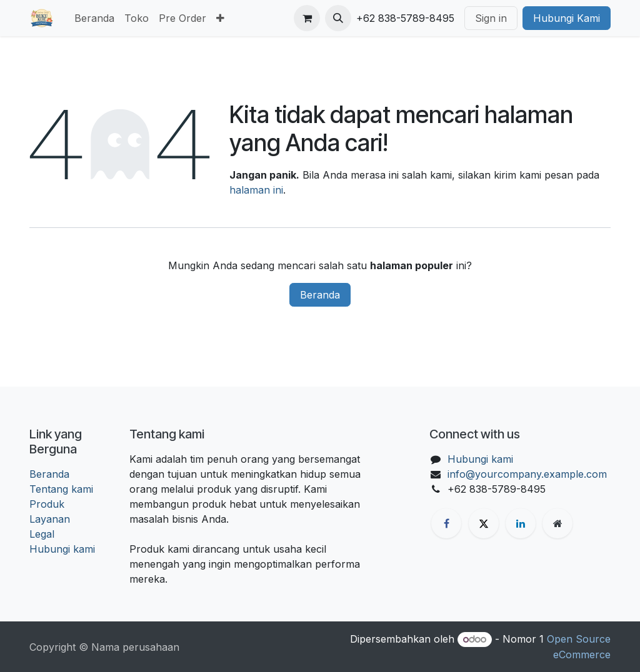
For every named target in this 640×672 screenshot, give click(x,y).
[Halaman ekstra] (557, 523)
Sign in (491, 18)
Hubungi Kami (567, 18)
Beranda (320, 295)
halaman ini (256, 190)
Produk (47, 504)
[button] (338, 18)
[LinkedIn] (521, 523)
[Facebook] (446, 523)
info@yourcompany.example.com (527, 474)
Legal (42, 534)
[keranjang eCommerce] (307, 18)
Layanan (50, 519)
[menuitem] (94, 18)
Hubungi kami (62, 549)
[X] (484, 523)
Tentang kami (61, 489)
